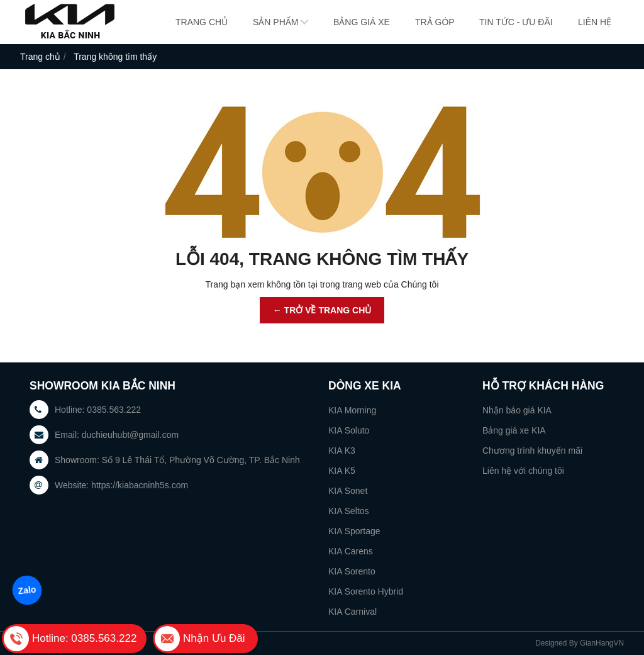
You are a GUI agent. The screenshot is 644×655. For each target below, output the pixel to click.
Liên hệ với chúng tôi (523, 471)
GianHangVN (602, 643)
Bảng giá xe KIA (514, 430)
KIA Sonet (348, 491)
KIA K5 (342, 471)
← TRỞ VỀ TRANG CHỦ (322, 310)
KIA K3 (342, 451)
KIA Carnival (353, 612)
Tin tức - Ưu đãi (516, 22)
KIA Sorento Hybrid (366, 591)
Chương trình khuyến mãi (532, 451)
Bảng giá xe (362, 22)
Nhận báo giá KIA (517, 410)
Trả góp (435, 22)
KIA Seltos (349, 511)
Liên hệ (595, 22)
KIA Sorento (352, 571)
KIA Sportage (354, 531)
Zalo (27, 590)
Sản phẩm (275, 22)
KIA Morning (352, 410)
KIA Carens (351, 551)
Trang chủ (202, 22)
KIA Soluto (349, 430)
